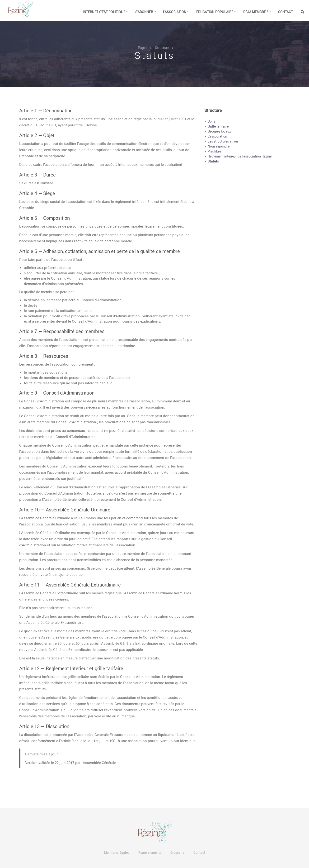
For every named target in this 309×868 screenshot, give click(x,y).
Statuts (213, 161)
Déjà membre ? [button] (257, 12)
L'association (217, 136)
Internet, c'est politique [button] (105, 12)
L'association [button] (176, 12)
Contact (286, 12)
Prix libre (214, 151)
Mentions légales (117, 852)
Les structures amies (223, 141)
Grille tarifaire (218, 126)
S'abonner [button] (146, 12)
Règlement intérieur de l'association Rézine (240, 156)
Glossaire (177, 852)
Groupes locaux (219, 131)
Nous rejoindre (219, 146)
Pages (143, 48)
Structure (162, 48)
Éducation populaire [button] (216, 12)
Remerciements (150, 852)
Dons (211, 121)
